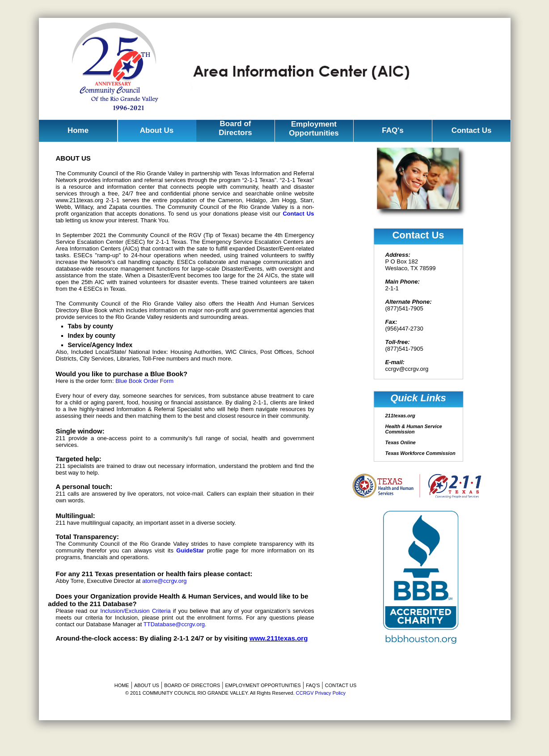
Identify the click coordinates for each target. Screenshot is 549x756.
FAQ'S (313, 685)
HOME (122, 685)
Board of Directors (235, 128)
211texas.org (400, 416)
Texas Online (401, 442)
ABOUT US (147, 685)
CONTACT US (341, 685)
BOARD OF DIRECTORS (192, 685)
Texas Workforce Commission (420, 453)
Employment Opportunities (314, 129)
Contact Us (472, 130)
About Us (157, 130)
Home (78, 130)
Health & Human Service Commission (414, 429)
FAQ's (393, 130)
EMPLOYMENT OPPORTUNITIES (263, 685)
